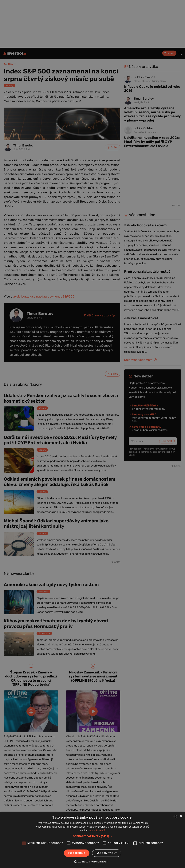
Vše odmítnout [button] (107, 853)
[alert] (92, 434)
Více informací (97, 831)
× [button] (181, 816)
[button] (92, 836)
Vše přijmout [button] (77, 853)
